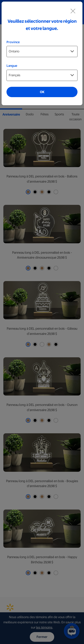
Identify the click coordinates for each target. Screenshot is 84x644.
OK (42, 92)
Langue (12, 66)
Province (13, 42)
